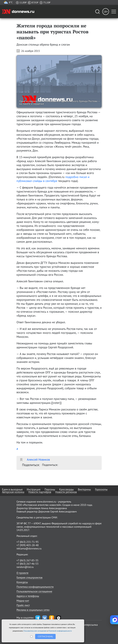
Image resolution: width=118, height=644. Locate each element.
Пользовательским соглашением (35, 631)
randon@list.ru (25, 567)
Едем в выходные (12, 489)
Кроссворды (67, 489)
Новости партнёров (40, 492)
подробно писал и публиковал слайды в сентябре (53, 179)
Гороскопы (101, 489)
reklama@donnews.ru (29, 548)
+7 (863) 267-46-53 (27, 564)
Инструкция (34, 489)
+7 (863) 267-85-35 (27, 560)
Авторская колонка (13, 492)
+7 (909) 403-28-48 (28, 545)
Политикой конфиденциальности (60, 631)
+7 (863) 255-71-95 (28, 542)
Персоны (50, 489)
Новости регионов (66, 492)
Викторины (84, 489)
